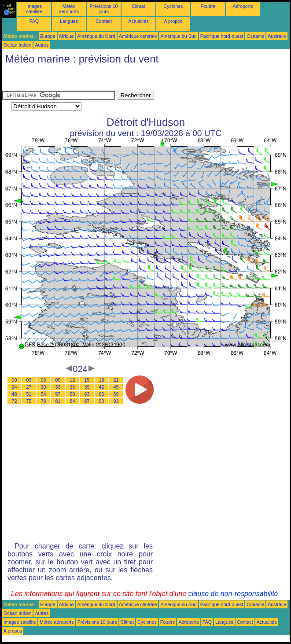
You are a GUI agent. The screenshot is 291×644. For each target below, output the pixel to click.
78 (44, 401)
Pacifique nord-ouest (222, 36)
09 (58, 380)
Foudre (208, 6)
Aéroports (243, 6)
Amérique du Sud (178, 36)
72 (15, 401)
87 (87, 401)
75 (29, 401)
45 (116, 387)
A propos (173, 21)
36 (73, 387)
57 (58, 394)
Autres (42, 45)
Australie (277, 36)
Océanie (255, 36)
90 (102, 401)
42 (102, 387)
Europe (48, 36)
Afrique (66, 36)
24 (15, 387)
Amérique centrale (138, 36)
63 (87, 394)
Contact (104, 21)
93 (116, 401)
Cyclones (173, 6)
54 (44, 394)
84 (73, 401)
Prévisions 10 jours (104, 9)
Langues (69, 21)
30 (44, 387)
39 (87, 387)
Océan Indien (17, 45)
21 (116, 380)
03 (29, 380)
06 (44, 380)
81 (58, 401)
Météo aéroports (69, 9)
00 (15, 380)
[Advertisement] (72, 80)
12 (73, 380)
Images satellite (34, 9)
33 (58, 387)
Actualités (138, 21)
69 (116, 394)
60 (73, 394)
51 (29, 394)
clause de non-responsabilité (233, 594)
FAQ (34, 21)
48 (15, 394)
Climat (138, 6)
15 (87, 380)
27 (29, 387)
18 (102, 380)
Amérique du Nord (96, 36)
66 (102, 394)
